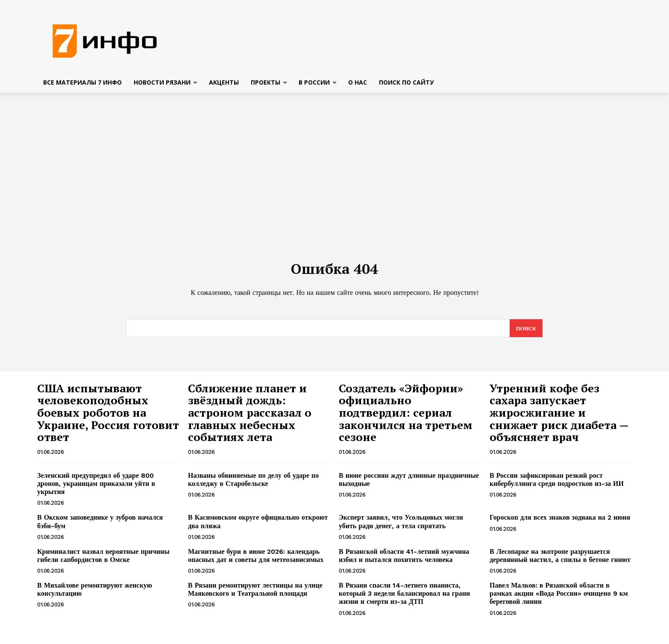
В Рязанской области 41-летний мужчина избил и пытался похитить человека (404, 559)
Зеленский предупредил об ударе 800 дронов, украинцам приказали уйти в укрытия (96, 487)
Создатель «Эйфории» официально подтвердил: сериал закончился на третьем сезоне (406, 416)
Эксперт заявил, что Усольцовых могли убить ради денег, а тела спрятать (401, 525)
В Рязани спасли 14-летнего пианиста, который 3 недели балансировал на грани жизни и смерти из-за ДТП (404, 597)
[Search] (526, 332)
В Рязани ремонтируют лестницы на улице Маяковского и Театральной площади (255, 593)
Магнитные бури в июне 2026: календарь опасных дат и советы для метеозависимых (256, 559)
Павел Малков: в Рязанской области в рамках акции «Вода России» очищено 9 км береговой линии (559, 597)
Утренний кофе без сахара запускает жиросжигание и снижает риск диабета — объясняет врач (559, 416)
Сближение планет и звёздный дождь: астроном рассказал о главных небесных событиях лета (250, 416)
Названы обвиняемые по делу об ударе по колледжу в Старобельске (253, 483)
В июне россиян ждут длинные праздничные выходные (409, 483)
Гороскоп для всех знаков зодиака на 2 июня (560, 521)
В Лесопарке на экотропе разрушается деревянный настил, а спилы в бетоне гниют (560, 559)
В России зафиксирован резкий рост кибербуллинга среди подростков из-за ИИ (557, 483)
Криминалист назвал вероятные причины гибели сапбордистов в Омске (103, 559)
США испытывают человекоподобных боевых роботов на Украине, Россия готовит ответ (108, 416)
